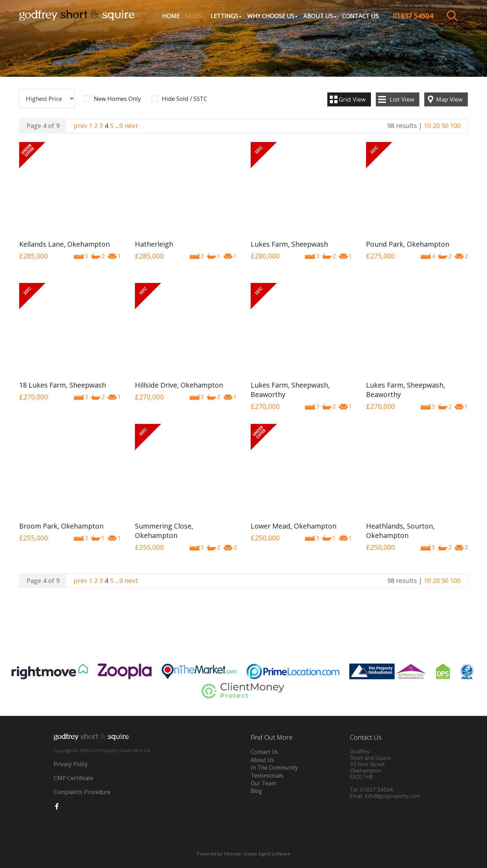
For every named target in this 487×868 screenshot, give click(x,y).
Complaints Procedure (82, 792)
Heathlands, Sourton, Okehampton (400, 531)
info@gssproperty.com (393, 796)
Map (449, 99)
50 (445, 126)
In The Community (274, 768)
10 (427, 126)
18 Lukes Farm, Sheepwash (63, 385)
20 (436, 126)
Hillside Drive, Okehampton (179, 385)
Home (171, 16)
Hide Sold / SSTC (184, 99)
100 (455, 126)
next (131, 126)
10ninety (232, 854)
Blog (256, 791)
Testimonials (267, 776)
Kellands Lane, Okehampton (64, 244)
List (402, 99)
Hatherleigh (154, 244)
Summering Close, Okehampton (164, 531)
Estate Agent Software (267, 854)
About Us (262, 760)
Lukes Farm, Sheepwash (289, 244)
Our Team (263, 783)
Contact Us (360, 16)
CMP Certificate (74, 778)
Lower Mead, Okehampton (294, 526)
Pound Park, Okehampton (408, 244)
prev (80, 126)
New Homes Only (117, 99)
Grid (352, 99)
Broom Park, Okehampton (61, 526)
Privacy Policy (71, 764)
